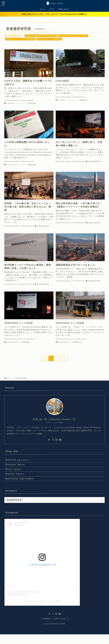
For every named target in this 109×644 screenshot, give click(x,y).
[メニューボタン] (3, 3)
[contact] (60, 440)
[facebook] (49, 440)
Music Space (15, 474)
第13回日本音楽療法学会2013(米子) (73, 36)
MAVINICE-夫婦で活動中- (22, 487)
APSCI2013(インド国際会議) (49, 39)
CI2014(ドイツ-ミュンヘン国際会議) (21, 39)
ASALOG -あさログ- (19, 461)
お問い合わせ (60, 628)
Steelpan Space (17, 467)
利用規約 (47, 628)
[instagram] (56, 440)
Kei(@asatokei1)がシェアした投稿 (42, 611)
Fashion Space (17, 481)
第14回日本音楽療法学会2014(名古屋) (41, 36)
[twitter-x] (53, 440)
